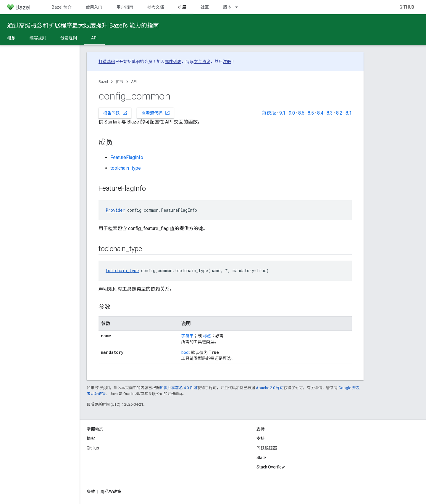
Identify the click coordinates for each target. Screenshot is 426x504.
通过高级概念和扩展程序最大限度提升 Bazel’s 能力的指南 (83, 25)
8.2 (339, 113)
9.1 (282, 113)
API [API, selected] (94, 38)
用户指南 (125, 7)
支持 (261, 439)
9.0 (292, 113)
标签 (207, 336)
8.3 (330, 113)
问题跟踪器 (267, 448)
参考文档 (156, 7)
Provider (115, 210)
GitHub (407, 7)
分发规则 (69, 38)
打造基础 (107, 62)
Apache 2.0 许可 (270, 388)
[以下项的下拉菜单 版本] (239, 7)
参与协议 (202, 62)
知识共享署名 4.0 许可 (179, 388)
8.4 (320, 113)
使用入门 (94, 7)
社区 (205, 7)
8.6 (301, 113)
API (134, 82)
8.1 (349, 113)
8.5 (311, 113)
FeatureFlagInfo (127, 157)
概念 (11, 38)
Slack (262, 458)
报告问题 (115, 113)
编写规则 (38, 38)
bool (185, 352)
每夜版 (269, 113)
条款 (91, 492)
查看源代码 (156, 113)
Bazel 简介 (62, 7)
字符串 (188, 336)
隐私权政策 (111, 492)
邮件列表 (173, 62)
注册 (227, 62)
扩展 (120, 82)
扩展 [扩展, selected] (182, 7)
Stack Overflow (271, 467)
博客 (91, 439)
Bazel (103, 82)
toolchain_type (126, 168)
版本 (227, 7)
